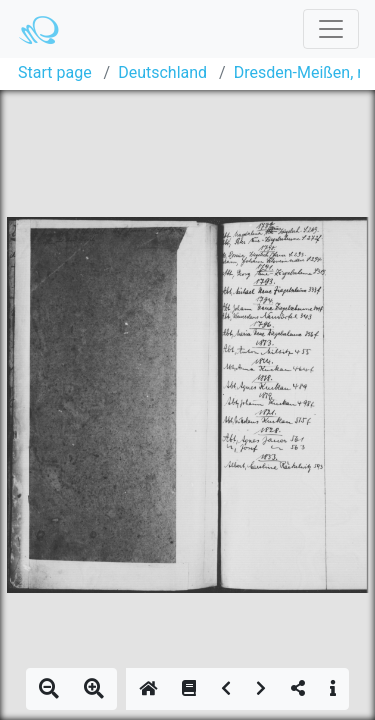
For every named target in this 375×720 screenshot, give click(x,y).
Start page (55, 72)
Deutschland (162, 72)
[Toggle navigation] (331, 29)
